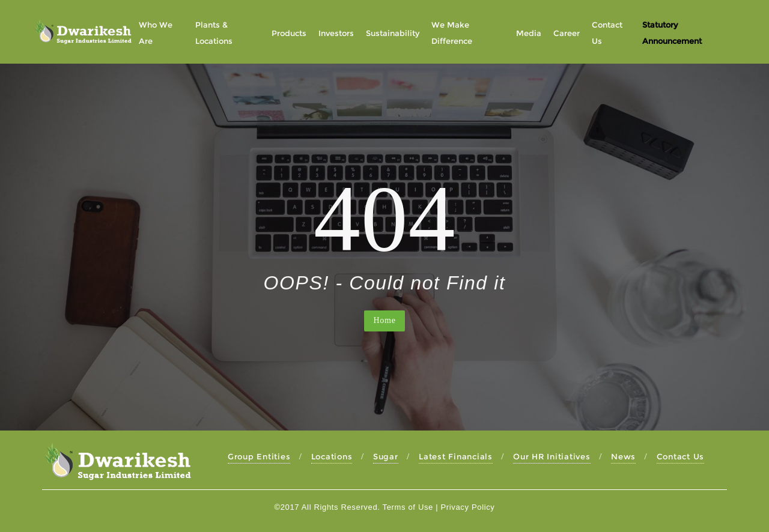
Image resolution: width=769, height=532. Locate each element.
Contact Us (681, 456)
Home (384, 320)
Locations (332, 456)
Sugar (386, 456)
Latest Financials (456, 456)
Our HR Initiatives (552, 456)
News (623, 456)
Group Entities (259, 456)
